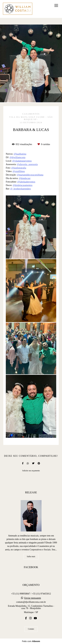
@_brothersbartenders (21, 189)
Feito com (31, 641)
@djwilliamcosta (17, 157)
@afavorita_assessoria (27, 164)
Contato (31, 629)
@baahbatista (20, 154)
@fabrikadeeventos (26, 182)
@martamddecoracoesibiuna (30, 175)
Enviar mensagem (33, 598)
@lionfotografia (19, 168)
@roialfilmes (19, 171)
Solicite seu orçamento (31, 471)
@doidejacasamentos (23, 185)
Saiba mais (31, 557)
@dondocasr (25, 178)
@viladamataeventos (22, 161)
